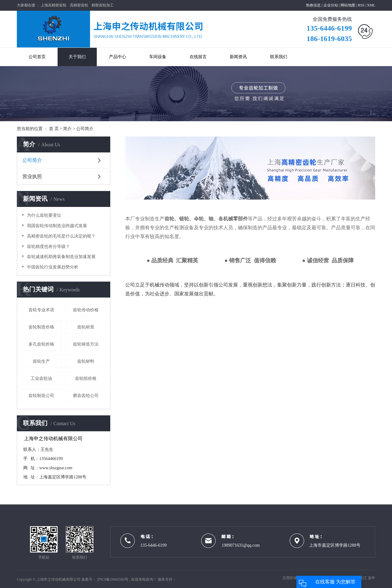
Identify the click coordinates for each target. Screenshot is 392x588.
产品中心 (118, 57)
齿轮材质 (86, 327)
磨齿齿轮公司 (86, 396)
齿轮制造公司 (41, 396)
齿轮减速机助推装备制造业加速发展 (61, 257)
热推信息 (313, 5)
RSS (361, 5)
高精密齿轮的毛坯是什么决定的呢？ (61, 236)
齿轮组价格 (86, 378)
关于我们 (77, 57)
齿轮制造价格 (41, 327)
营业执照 (32, 176)
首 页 (54, 129)
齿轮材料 (86, 361)
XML (371, 5)
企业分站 (331, 5)
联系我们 (279, 57)
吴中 (371, 578)
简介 (68, 129)
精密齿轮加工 (103, 5)
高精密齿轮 (79, 5)
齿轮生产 (41, 361)
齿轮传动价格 (86, 310)
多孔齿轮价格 (41, 344)
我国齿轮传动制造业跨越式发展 (56, 226)
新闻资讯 (238, 57)
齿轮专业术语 (41, 310)
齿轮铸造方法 (86, 344)
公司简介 (32, 160)
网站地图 (348, 5)
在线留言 (198, 57)
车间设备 (158, 57)
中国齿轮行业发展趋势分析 (52, 267)
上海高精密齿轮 (54, 5)
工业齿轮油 (41, 378)
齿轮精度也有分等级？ (48, 247)
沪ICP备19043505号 (113, 579)
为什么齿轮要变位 (43, 215)
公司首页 (37, 57)
